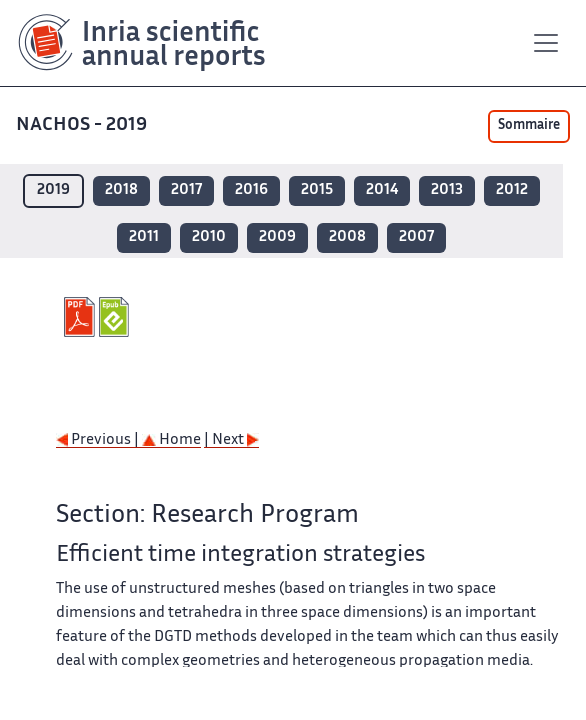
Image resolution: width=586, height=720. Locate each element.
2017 (186, 190)
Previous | (99, 440)
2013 (447, 190)
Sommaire (529, 126)
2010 (209, 237)
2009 (277, 237)
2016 (251, 190)
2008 (347, 237)
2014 (382, 190)
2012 (512, 190)
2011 (144, 237)
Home (171, 440)
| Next (231, 440)
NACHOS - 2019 (83, 125)
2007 (416, 237)
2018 (121, 190)
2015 (317, 190)
